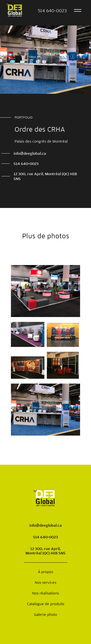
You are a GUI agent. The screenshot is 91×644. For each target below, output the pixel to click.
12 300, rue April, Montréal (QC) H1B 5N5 (45, 176)
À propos (45, 572)
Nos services (45, 582)
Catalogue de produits (46, 604)
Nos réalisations (45, 593)
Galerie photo (45, 614)
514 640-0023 (52, 10)
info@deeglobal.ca (30, 153)
